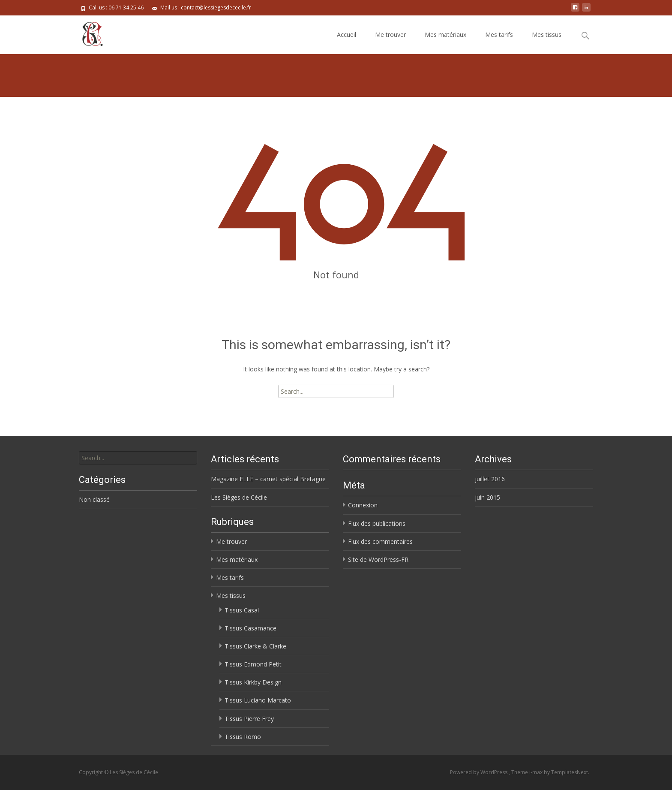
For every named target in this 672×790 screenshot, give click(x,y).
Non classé (94, 499)
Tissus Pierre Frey (249, 719)
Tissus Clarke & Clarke (255, 646)
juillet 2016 (490, 479)
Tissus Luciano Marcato (258, 700)
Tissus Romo (243, 737)
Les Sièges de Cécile (239, 497)
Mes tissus (547, 35)
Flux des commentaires (380, 541)
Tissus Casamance (250, 628)
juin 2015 (487, 497)
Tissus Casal (242, 610)
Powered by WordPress (479, 772)
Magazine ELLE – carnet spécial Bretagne (268, 479)
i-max (537, 772)
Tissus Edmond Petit (253, 664)
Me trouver (390, 35)
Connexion (363, 505)
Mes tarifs (499, 35)
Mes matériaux (445, 35)
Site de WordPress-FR (378, 559)
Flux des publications (377, 523)
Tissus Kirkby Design (253, 682)
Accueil (346, 35)
